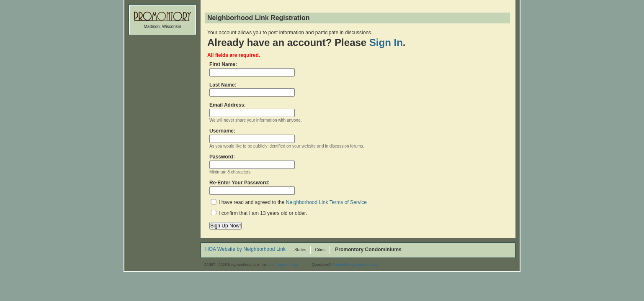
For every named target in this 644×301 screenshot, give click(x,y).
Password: (252, 161)
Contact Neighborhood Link (355, 265)
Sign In (386, 42)
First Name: (252, 69)
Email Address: (252, 110)
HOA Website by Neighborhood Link (245, 250)
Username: (252, 135)
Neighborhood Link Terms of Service (326, 202)
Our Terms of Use (283, 265)
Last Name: (252, 89)
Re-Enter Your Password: (252, 187)
